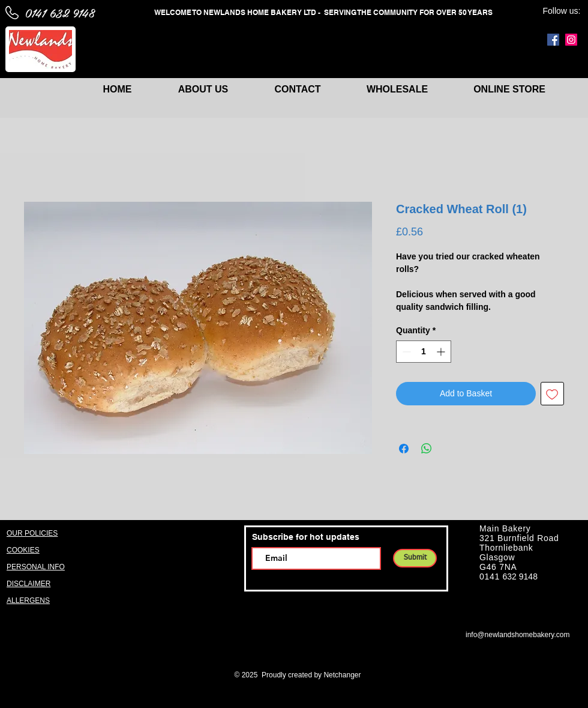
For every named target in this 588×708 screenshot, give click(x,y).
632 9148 (520, 576)
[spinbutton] (424, 352)
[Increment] (442, 352)
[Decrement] (405, 352)
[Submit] (415, 558)
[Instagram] (571, 40)
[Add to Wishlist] (552, 394)
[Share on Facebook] (404, 449)
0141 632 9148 (59, 12)
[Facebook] (553, 40)
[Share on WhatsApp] (427, 449)
